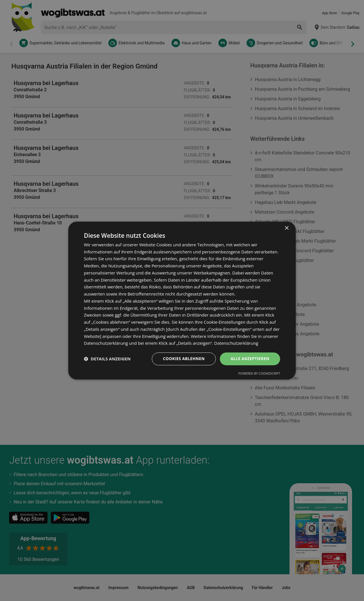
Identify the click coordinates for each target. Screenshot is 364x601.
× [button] (287, 228)
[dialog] (182, 300)
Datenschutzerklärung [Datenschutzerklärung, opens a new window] (236, 343)
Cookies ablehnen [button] (184, 359)
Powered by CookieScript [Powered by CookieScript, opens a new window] (259, 373)
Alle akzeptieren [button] (250, 359)
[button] (107, 359)
